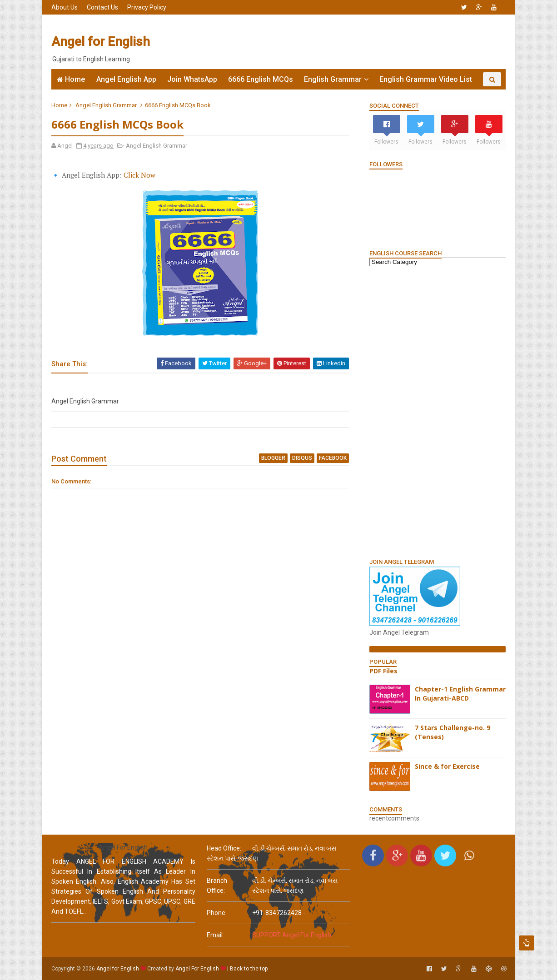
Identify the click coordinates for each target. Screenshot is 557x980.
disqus (302, 458)
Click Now (139, 175)
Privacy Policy (147, 7)
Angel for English (101, 42)
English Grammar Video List (426, 79)
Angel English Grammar (106, 105)
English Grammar (333, 79)
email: (215, 935)
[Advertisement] (340, 42)
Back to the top (249, 969)
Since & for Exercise (447, 766)
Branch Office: (217, 885)
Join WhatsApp (192, 79)
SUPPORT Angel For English (292, 935)
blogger (273, 458)
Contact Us (102, 7)
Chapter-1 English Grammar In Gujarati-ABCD (460, 694)
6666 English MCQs (261, 79)
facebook (333, 458)
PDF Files (383, 671)
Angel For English (197, 969)
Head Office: (224, 848)
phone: (217, 913)
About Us (65, 7)
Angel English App (126, 79)
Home (75, 79)
